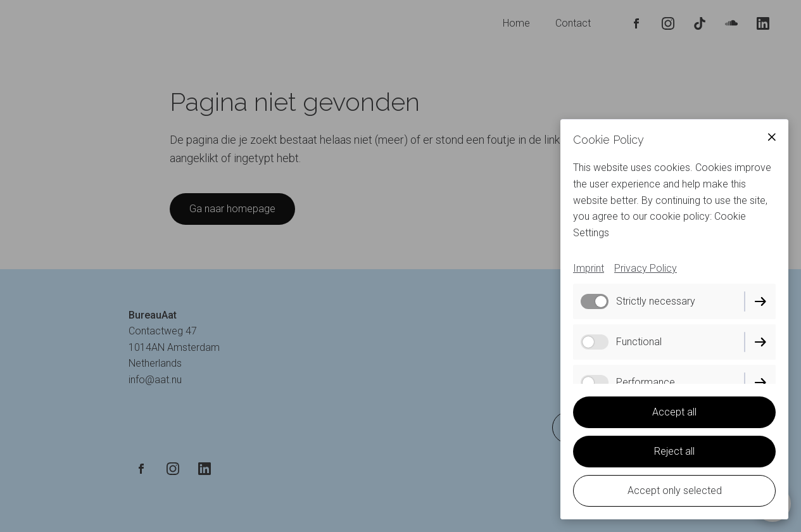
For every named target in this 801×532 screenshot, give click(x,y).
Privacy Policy (646, 268)
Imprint (589, 268)
